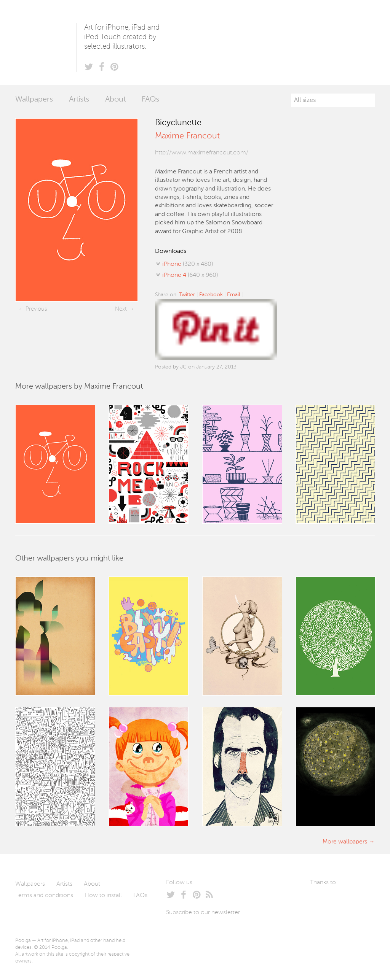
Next (121, 309)
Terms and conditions (44, 896)
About (115, 100)
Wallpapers (34, 100)
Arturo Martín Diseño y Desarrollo (350, 900)
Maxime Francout (187, 136)
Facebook (211, 295)
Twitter (187, 295)
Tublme (328, 923)
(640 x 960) (190, 275)
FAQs (150, 100)
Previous (36, 309)
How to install (103, 896)
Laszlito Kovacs (324, 900)
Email (233, 295)
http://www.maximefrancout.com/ (202, 153)
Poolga (46, 42)
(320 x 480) (188, 264)
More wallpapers (345, 842)
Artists (79, 100)
